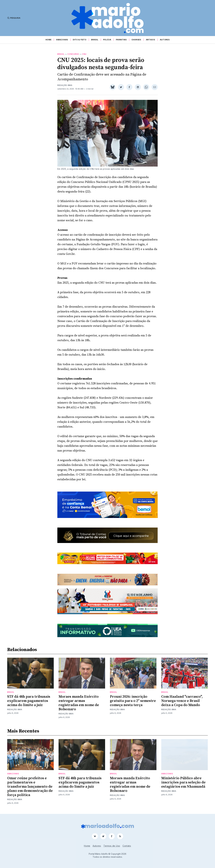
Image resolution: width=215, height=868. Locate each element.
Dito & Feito (80, 40)
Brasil (95, 40)
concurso (73, 54)
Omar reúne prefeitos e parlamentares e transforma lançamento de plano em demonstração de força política (30, 787)
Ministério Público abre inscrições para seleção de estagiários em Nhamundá (183, 782)
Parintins (121, 40)
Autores (165, 40)
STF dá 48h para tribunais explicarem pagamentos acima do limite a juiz (29, 701)
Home (48, 40)
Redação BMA (65, 85)
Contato (127, 846)
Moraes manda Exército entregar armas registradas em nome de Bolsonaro (79, 703)
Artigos (151, 40)
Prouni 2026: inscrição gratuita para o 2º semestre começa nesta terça (133, 701)
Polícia (107, 40)
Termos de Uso (112, 846)
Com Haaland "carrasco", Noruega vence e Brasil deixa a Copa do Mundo (182, 701)
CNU (84, 54)
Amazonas (62, 40)
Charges (136, 40)
